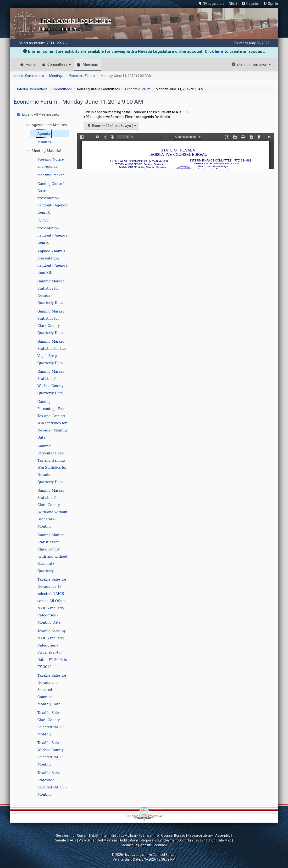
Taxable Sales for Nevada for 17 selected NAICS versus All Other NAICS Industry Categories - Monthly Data (52, 601)
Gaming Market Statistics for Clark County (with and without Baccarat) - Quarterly (52, 553)
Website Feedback (153, 845)
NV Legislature (214, 4)
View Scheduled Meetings (98, 840)
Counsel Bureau (173, 836)
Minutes (44, 142)
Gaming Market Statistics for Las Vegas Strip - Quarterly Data (52, 352)
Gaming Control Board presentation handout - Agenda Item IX (52, 198)
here (219, 51)
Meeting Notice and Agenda (50, 163)
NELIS (233, 4)
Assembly (223, 836)
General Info (150, 836)
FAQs (72, 840)
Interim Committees (29, 76)
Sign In (273, 4)
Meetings (90, 65)
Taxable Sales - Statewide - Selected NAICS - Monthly (52, 784)
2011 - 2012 (57, 43)
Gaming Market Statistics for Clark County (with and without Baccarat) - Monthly (52, 508)
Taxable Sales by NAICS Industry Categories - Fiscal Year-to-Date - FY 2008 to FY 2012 (52, 649)
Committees (59, 65)
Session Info (65, 836)
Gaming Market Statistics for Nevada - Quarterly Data (51, 292)
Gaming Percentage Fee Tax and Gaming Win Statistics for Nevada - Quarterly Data (52, 464)
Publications (129, 840)
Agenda (44, 134)
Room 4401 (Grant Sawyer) (112, 126)
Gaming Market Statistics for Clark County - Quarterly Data (51, 322)
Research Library (200, 836)
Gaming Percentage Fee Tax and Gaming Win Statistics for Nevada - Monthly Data (53, 420)
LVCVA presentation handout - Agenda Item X (52, 232)
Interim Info (110, 836)
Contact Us (129, 845)
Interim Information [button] (251, 65)
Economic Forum (82, 76)
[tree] (44, 460)
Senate (61, 840)
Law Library (129, 836)
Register (253, 4)
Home (31, 65)
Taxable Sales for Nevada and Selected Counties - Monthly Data (52, 690)
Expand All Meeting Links (38, 114)
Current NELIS (88, 836)
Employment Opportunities (179, 840)
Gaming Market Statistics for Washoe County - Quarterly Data (52, 382)
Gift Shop (208, 840)
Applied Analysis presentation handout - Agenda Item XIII (52, 262)
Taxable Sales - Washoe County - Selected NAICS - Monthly (52, 754)
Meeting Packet (51, 175)
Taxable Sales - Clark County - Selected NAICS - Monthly (52, 723)
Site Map (225, 840)
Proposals (148, 840)
